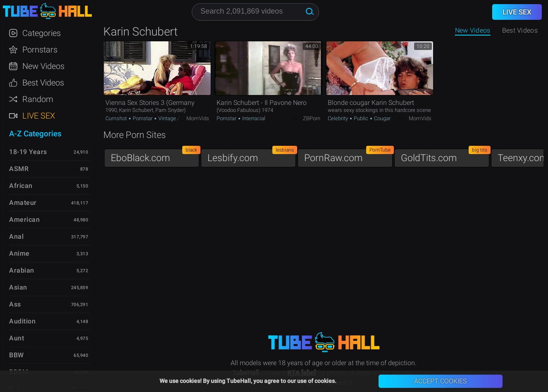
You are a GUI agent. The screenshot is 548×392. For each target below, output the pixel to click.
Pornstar (143, 118)
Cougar (382, 118)
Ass (15, 304)
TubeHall (47, 11)
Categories (42, 33)
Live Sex (39, 116)
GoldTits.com (445, 156)
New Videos (473, 30)
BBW (17, 355)
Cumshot (117, 118)
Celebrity (338, 118)
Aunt (17, 338)
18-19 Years (28, 152)
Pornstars (40, 50)
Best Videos (43, 83)
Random (38, 99)
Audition (22, 321)
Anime (19, 253)
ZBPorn (312, 118)
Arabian (22, 270)
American (24, 220)
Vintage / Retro (175, 118)
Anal (16, 236)
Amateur (23, 203)
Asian (18, 287)
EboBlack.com (155, 156)
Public (361, 118)
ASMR (19, 169)
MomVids (198, 118)
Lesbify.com (252, 156)
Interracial (253, 118)
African (21, 186)
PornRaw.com (348, 156)
